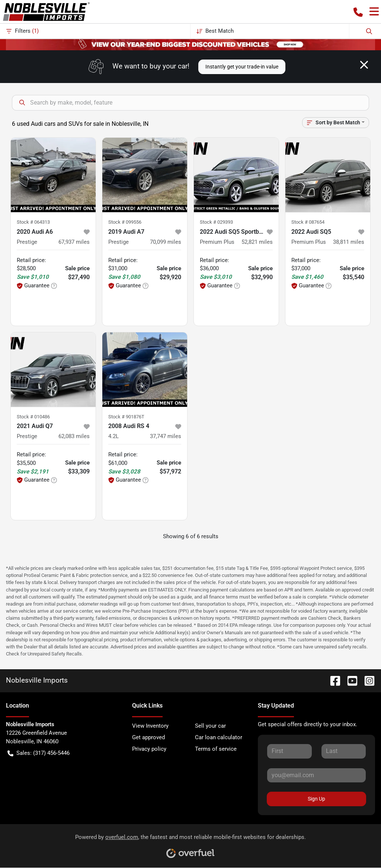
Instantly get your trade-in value (242, 67)
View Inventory (150, 726)
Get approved (148, 737)
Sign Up (316, 799)
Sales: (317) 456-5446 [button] (39, 753)
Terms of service (216, 749)
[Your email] (316, 775)
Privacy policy (149, 749)
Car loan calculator (219, 737)
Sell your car (210, 726)
